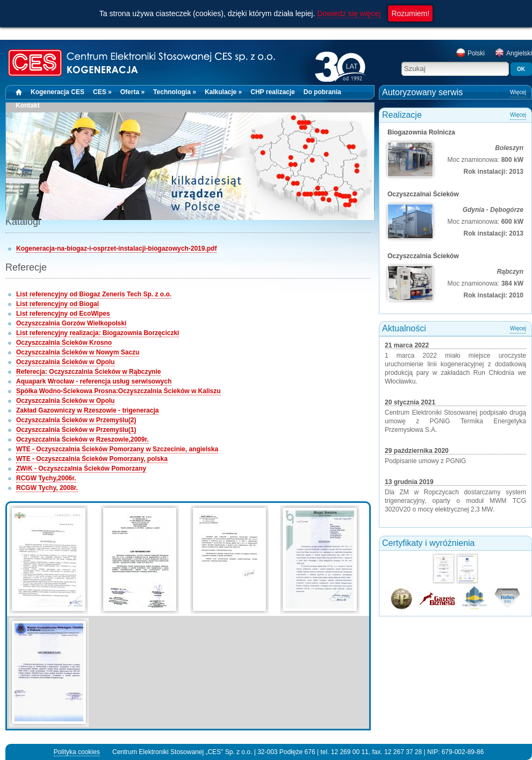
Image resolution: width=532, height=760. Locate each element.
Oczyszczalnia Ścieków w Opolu (65, 362)
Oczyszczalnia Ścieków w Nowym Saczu (78, 352)
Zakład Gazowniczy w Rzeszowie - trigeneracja (87, 410)
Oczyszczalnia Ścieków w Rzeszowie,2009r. (82, 439)
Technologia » (175, 92)
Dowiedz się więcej (349, 13)
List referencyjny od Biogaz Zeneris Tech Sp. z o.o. (94, 294)
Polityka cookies (77, 752)
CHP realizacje (273, 92)
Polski (470, 53)
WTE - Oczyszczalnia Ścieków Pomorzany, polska (92, 459)
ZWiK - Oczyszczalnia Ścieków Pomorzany (81, 468)
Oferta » (132, 92)
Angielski (513, 53)
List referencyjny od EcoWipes (63, 314)
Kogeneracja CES (57, 92)
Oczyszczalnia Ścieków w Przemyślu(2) (76, 420)
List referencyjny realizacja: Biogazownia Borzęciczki (98, 333)
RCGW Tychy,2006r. (46, 478)
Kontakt (28, 105)
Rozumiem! (410, 13)
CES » (102, 92)
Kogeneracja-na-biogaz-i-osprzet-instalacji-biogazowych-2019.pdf (116, 248)
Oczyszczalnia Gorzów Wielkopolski (71, 323)
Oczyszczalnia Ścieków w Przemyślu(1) (76, 430)
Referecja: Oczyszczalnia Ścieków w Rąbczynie (88, 372)
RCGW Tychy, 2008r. (47, 488)
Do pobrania (322, 92)
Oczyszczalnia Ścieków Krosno (64, 343)
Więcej (518, 92)
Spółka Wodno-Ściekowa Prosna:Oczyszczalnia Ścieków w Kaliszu (118, 391)
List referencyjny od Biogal (57, 304)
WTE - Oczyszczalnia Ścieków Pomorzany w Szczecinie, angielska (117, 449)
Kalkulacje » (223, 92)
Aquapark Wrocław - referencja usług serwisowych (94, 381)
